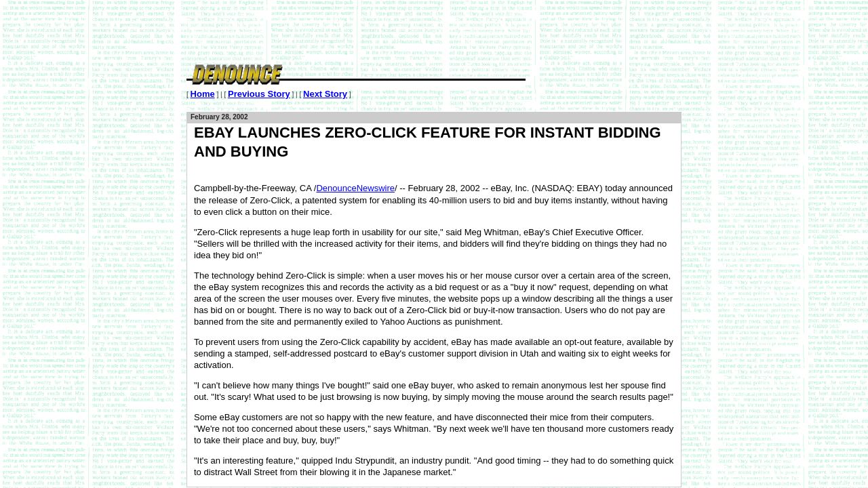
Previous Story (259, 94)
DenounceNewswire (355, 188)
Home (203, 94)
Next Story (325, 94)
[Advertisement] (433, 30)
